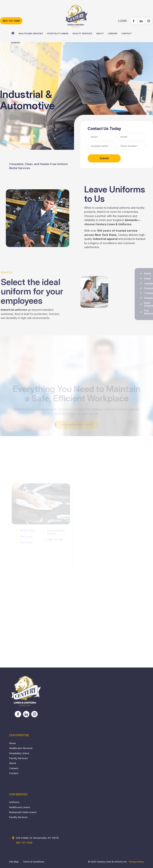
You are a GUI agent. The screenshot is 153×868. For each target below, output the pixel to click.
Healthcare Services (21, 748)
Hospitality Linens (19, 753)
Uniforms (14, 802)
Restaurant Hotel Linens (23, 812)
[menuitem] (13, 34)
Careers (14, 768)
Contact (14, 773)
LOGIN (122, 21)
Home (12, 743)
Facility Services (18, 758)
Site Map (14, 862)
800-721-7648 (11, 21)
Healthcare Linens (20, 807)
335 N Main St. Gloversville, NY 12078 (37, 838)
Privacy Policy (136, 862)
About (13, 763)
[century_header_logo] (76, 16)
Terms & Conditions (34, 862)
